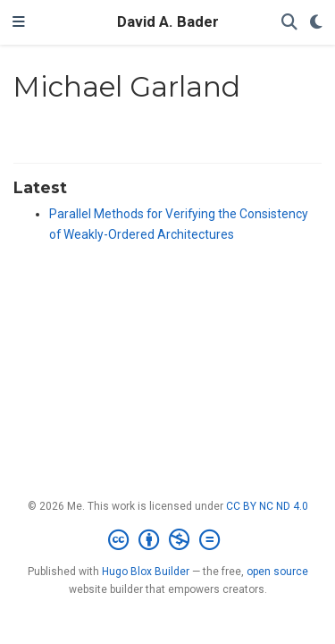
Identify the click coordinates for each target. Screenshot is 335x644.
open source (277, 572)
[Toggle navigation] (19, 22)
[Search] (289, 23)
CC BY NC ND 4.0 (267, 506)
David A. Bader (168, 22)
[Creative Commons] (167, 540)
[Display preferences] (316, 23)
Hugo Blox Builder (146, 572)
